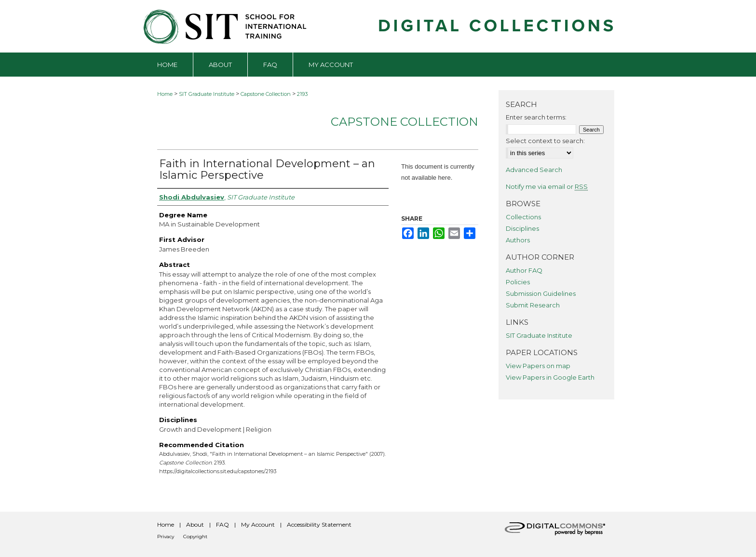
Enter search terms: (536, 117)
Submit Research (533, 305)
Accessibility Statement (319, 524)
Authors (518, 240)
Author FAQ (524, 270)
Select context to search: (545, 141)
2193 (302, 94)
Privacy (166, 537)
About (195, 524)
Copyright (195, 537)
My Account (258, 524)
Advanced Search (534, 170)
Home (165, 94)
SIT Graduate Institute (207, 94)
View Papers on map (538, 366)
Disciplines (522, 228)
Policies (518, 282)
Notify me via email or (547, 186)
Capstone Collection (266, 94)
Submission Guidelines (541, 293)
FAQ (223, 524)
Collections (523, 217)
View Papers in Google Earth (550, 377)
